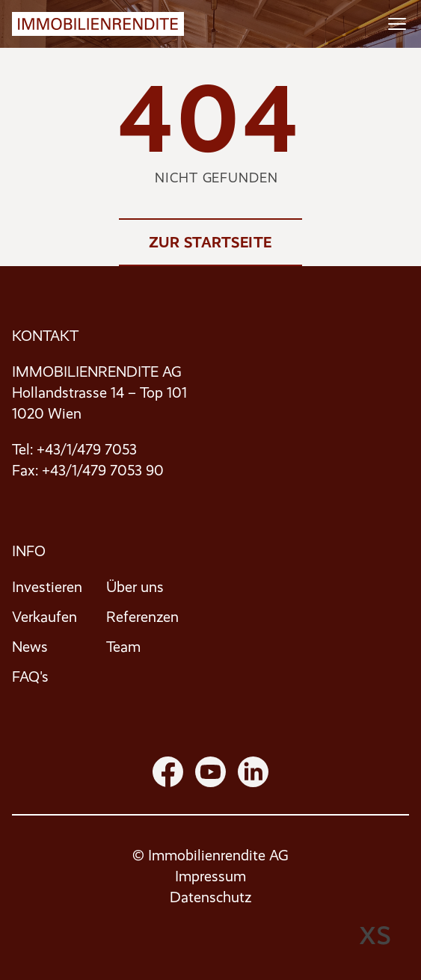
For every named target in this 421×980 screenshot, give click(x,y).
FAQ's (30, 677)
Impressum (210, 876)
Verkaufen (44, 617)
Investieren (47, 587)
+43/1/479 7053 (87, 450)
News (30, 647)
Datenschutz (210, 897)
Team (123, 647)
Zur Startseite (210, 242)
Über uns (135, 587)
